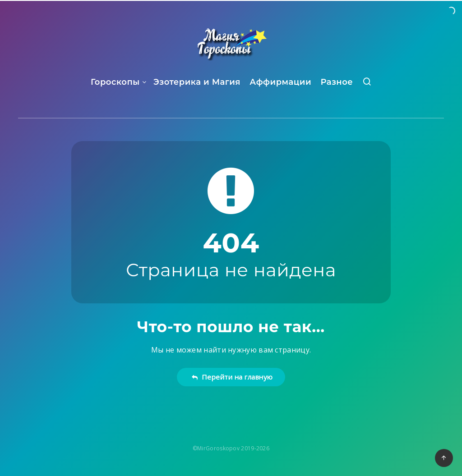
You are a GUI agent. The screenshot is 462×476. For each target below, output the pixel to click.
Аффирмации (280, 82)
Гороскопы (115, 82)
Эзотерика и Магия (197, 82)
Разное (337, 82)
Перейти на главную (232, 377)
